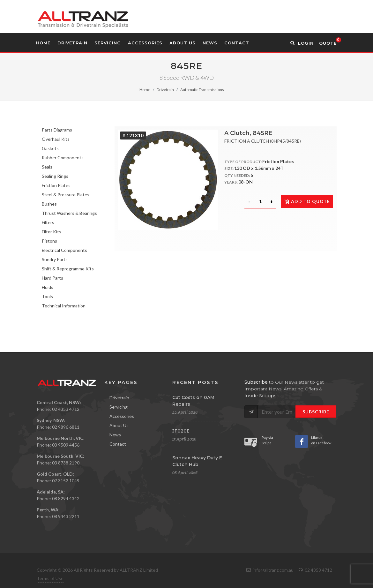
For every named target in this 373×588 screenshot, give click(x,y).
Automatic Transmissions (202, 90)
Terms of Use (50, 578)
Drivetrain (165, 90)
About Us (119, 425)
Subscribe (316, 412)
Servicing (119, 407)
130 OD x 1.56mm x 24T (259, 168)
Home (145, 90)
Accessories (122, 416)
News (115, 435)
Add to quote (307, 201)
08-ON (246, 182)
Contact (118, 444)
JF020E (181, 431)
